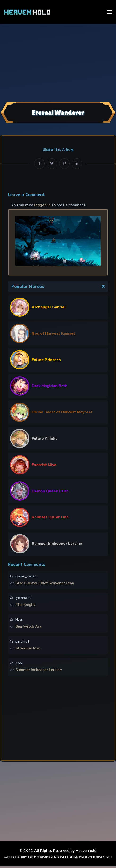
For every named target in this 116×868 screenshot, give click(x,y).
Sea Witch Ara (28, 627)
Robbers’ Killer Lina (50, 517)
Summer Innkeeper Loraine (57, 544)
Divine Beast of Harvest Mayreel (62, 412)
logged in (42, 205)
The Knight (25, 605)
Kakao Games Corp (46, 859)
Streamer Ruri (28, 649)
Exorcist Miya (44, 465)
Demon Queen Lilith (50, 491)
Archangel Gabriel (49, 307)
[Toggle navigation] (110, 12)
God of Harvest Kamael (53, 333)
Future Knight (44, 439)
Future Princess (46, 360)
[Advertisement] (58, 62)
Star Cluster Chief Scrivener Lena (45, 583)
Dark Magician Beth (50, 386)
